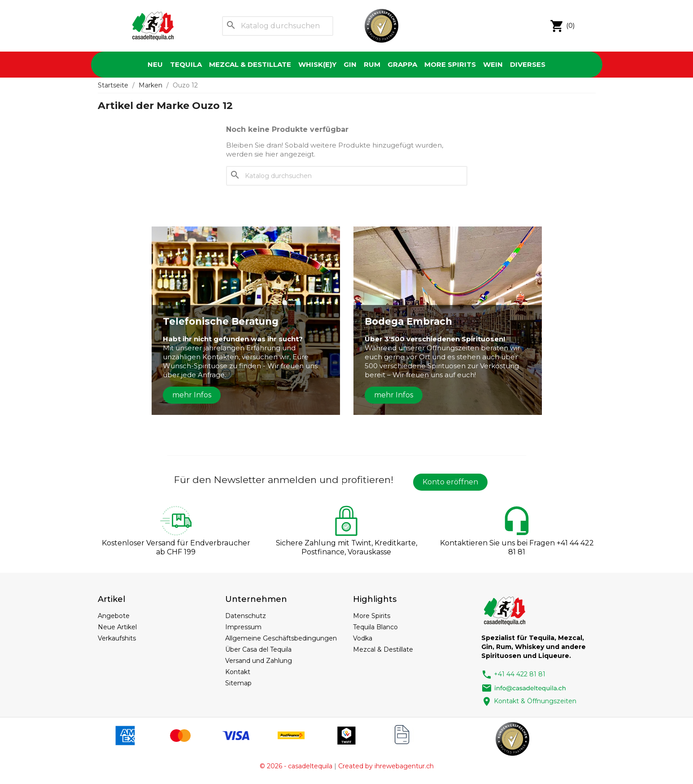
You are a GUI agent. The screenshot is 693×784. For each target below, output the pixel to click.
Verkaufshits (117, 638)
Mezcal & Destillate (250, 64)
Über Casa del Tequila (258, 649)
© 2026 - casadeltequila (296, 766)
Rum (372, 64)
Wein (493, 64)
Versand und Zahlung (259, 661)
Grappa (402, 64)
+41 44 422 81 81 (513, 674)
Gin (350, 64)
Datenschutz (246, 616)
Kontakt (238, 672)
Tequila (186, 64)
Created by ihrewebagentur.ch (386, 766)
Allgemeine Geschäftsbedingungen (281, 638)
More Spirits (450, 64)
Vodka (363, 638)
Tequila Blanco (375, 627)
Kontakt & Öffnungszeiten (529, 701)
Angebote (114, 616)
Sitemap (238, 683)
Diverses (528, 64)
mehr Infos (192, 395)
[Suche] (278, 26)
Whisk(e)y (317, 64)
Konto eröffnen (450, 482)
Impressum (243, 627)
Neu (155, 64)
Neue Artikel (117, 627)
